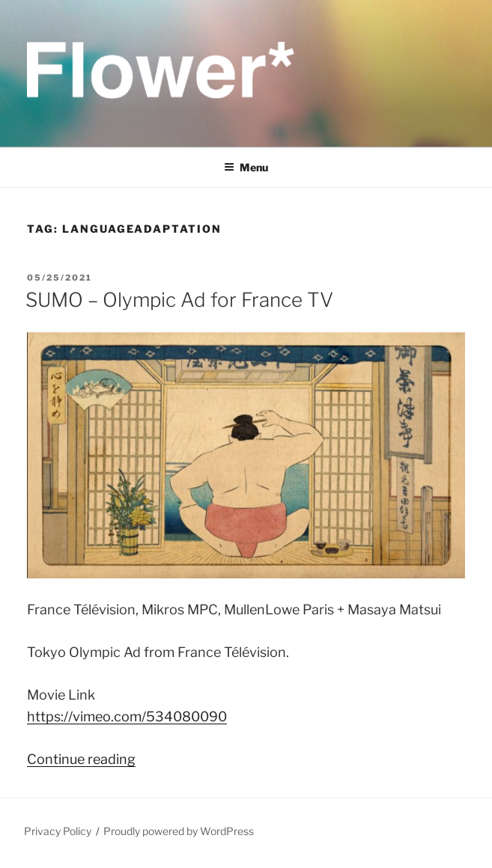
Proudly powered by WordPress (179, 831)
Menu (246, 167)
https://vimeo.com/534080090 (127, 716)
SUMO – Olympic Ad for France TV (179, 300)
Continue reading (81, 759)
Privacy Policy (58, 831)
